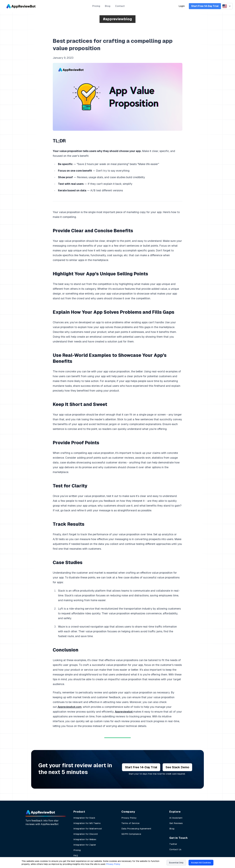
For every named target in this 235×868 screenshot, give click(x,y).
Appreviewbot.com (70, 707)
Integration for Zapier (85, 845)
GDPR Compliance (131, 834)
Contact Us (175, 849)
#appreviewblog (117, 19)
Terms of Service (130, 823)
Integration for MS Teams (87, 823)
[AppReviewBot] (21, 6)
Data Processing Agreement (136, 829)
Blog (108, 6)
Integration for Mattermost (88, 829)
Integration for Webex (85, 839)
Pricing (96, 6)
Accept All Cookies (201, 863)
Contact (120, 6)
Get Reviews (176, 823)
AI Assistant (176, 818)
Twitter (173, 844)
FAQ (76, 856)
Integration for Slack (84, 818)
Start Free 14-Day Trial (205, 6)
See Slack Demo (177, 767)
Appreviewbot (124, 712)
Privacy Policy (129, 818)
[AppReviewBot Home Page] (40, 812)
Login (182, 6)
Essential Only (176, 863)
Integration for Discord (86, 834)
